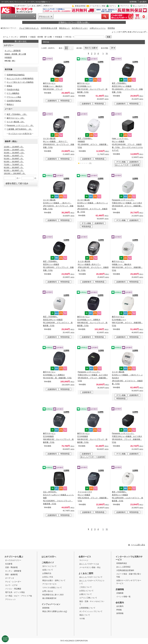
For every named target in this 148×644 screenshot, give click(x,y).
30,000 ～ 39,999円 (14, 153)
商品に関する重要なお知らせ (55, 611)
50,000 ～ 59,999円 (14, 159)
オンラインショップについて (91, 611)
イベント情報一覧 (123, 597)
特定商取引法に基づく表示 (53, 595)
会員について (48, 570)
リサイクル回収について (52, 588)
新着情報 (46, 608)
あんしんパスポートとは (89, 564)
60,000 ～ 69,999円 (14, 162)
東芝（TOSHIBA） (17, 114)
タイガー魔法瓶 (16, 122)
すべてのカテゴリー (13, 560)
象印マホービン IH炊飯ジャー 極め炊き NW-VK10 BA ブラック (53, 86)
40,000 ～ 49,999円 (14, 156)
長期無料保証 (122, 563)
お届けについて (86, 594)
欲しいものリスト (140, 6)
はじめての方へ (20, 6)
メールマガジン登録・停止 (90, 567)
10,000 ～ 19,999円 (14, 147)
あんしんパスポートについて (91, 577)
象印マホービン (16, 118)
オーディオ (10, 578)
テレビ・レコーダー (13, 582)
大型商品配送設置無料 (125, 570)
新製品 (9, 86)
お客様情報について (87, 608)
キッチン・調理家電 (19, 37)
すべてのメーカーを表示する (20, 134)
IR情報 (119, 610)
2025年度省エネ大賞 (49, 28)
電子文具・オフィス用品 (15, 592)
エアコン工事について (88, 598)
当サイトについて (49, 566)
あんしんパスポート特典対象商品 (20, 79)
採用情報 (133, 2)
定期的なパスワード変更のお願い (74, 22)
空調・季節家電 (11, 567)
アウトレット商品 (14, 97)
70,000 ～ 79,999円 (14, 165)
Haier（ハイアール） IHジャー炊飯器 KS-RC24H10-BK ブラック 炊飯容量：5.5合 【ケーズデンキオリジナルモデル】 (127, 144)
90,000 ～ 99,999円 (14, 170)
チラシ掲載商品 (13, 93)
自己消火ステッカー (80, 28)
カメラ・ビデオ (11, 585)
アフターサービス (49, 584)
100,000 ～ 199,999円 (15, 173)
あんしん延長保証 (123, 567)
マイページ (125, 6)
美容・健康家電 (11, 575)
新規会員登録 (80, 6)
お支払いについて (86, 591)
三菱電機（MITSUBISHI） (19, 129)
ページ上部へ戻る (138, 545)
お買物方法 (47, 573)
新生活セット (65, 28)
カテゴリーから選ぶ (10, 16)
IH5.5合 (68, 37)
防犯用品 (111, 28)
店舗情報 (120, 589)
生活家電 (9, 564)
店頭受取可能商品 (14, 101)
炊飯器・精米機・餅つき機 (41, 37)
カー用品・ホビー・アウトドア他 (18, 596)
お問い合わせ (48, 591)
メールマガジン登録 (97, 6)
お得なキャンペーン (98, 28)
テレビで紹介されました (29, 28)
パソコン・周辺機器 (13, 589)
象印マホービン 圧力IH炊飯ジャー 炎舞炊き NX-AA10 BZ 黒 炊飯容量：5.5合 (57, 375)
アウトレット (44, 17)
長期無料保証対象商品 (16, 75)
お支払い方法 (48, 577)
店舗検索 (120, 593)
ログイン (113, 6)
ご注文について (86, 587)
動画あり (10, 104)
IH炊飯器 (59, 37)
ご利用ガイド (48, 6)
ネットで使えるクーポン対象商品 (20, 82)
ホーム (6, 37)
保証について (85, 615)
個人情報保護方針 (49, 598)
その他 (82, 619)
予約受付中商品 (13, 90)
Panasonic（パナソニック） (20, 125)
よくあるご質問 (34, 6)
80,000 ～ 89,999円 (14, 168)
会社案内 (143, 2)
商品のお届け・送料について (54, 580)
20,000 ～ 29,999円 (14, 150)
